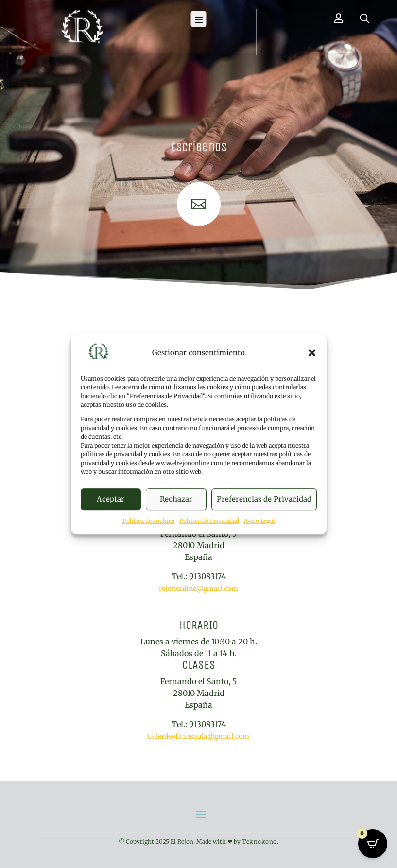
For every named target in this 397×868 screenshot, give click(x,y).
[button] (312, 353)
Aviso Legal (259, 521)
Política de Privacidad (209, 521)
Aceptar (111, 499)
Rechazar (176, 499)
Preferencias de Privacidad (264, 499)
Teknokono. (260, 842)
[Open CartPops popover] (373, 844)
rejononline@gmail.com (198, 589)
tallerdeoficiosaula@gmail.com (198, 736)
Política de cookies (148, 521)
